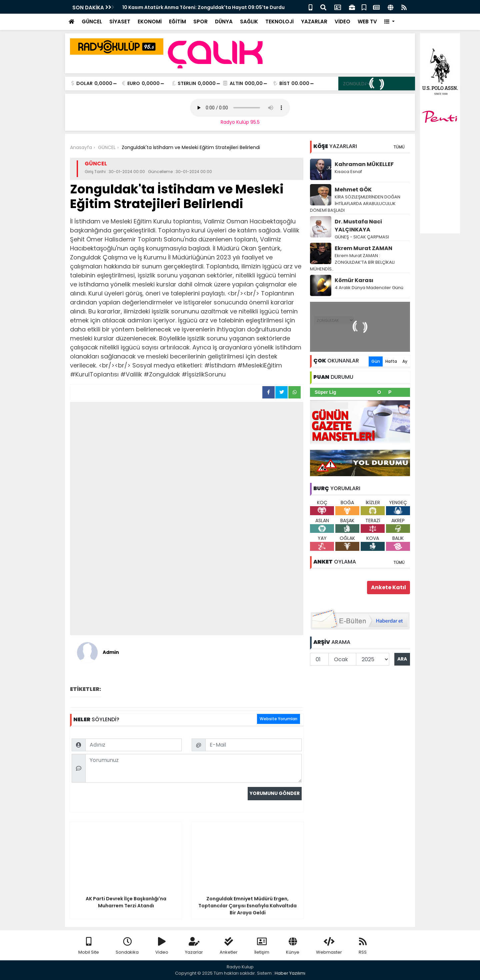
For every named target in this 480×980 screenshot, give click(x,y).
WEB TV (367, 22)
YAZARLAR (314, 22)
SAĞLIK (249, 22)
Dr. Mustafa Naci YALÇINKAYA (358, 226)
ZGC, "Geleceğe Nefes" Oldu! (156, 7)
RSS (363, 946)
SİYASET (120, 22)
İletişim (262, 946)
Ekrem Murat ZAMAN (363, 248)
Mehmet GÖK (353, 190)
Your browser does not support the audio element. (240, 108)
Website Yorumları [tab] (278, 719)
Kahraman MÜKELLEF (364, 164)
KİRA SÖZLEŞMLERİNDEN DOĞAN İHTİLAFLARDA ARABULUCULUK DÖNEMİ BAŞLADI (355, 204)
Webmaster (329, 946)
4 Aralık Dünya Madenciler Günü (369, 288)
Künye (293, 946)
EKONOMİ (150, 22)
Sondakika (127, 946)
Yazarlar (194, 946)
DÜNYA (224, 22)
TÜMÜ (399, 147)
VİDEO (342, 22)
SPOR (200, 22)
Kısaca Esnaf (348, 172)
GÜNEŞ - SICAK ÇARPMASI (362, 237)
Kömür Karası (354, 280)
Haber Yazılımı (290, 973)
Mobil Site (89, 946)
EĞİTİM (177, 22)
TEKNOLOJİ (279, 22)
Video (162, 946)
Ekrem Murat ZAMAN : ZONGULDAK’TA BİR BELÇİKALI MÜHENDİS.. (352, 262)
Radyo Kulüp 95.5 (240, 122)
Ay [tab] (405, 361)
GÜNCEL (92, 22)
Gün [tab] (376, 361)
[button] (389, 22)
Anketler (229, 946)
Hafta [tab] (391, 361)
